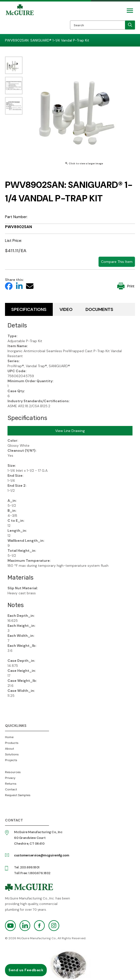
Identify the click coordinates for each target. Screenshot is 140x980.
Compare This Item (117, 262)
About (9, 749)
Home (9, 737)
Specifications (29, 309)
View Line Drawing (70, 431)
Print (126, 286)
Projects (11, 760)
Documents (99, 309)
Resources (13, 772)
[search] (130, 25)
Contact (11, 789)
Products (12, 743)
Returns (11, 784)
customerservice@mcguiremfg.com (41, 855)
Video (66, 309)
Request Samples (18, 795)
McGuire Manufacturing (20, 19)
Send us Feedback (26, 970)
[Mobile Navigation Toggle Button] (130, 11)
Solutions (12, 754)
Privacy (10, 778)
